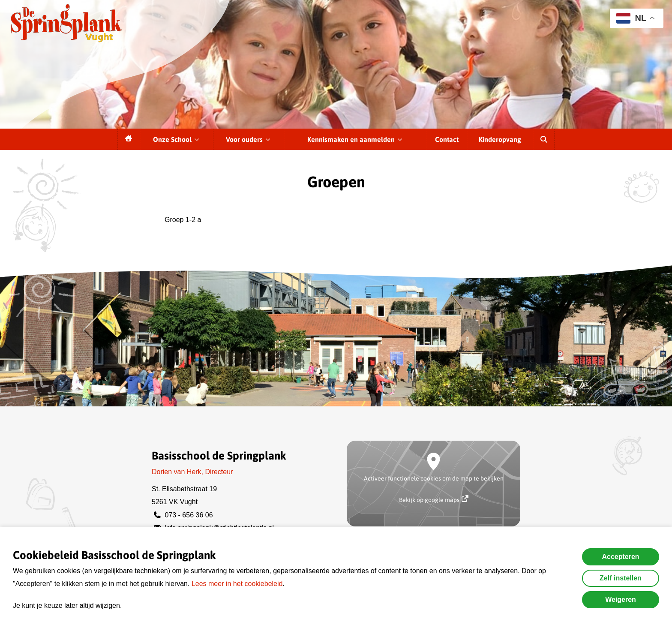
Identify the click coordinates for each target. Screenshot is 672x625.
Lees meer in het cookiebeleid (237, 584)
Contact (447, 139)
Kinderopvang (500, 139)
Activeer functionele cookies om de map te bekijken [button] (434, 478)
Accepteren (620, 557)
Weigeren (621, 599)
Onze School (177, 139)
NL (631, 18)
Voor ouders (249, 139)
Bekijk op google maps (434, 499)
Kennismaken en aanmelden (355, 139)
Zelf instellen (621, 578)
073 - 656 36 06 (189, 515)
